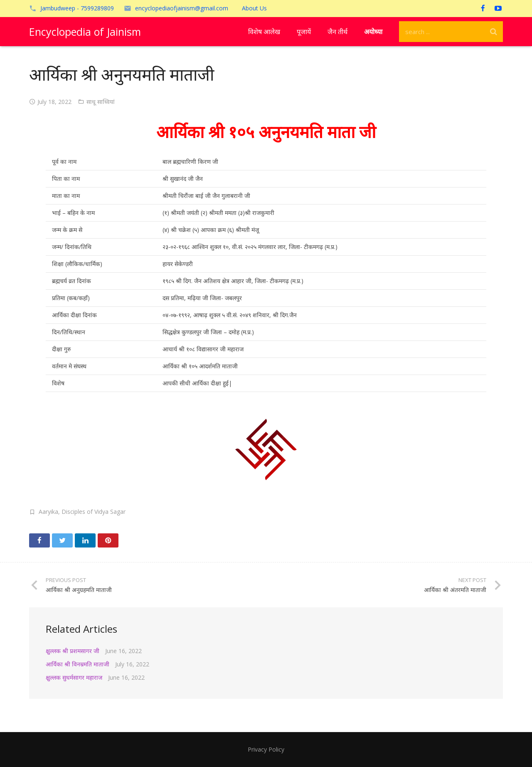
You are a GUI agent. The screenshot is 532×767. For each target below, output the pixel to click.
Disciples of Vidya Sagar (94, 512)
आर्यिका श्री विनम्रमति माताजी (78, 664)
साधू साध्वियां (101, 102)
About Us (254, 8)
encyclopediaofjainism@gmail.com (182, 8)
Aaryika (48, 512)
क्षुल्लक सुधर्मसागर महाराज (74, 677)
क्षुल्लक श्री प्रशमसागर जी (73, 651)
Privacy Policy (266, 749)
